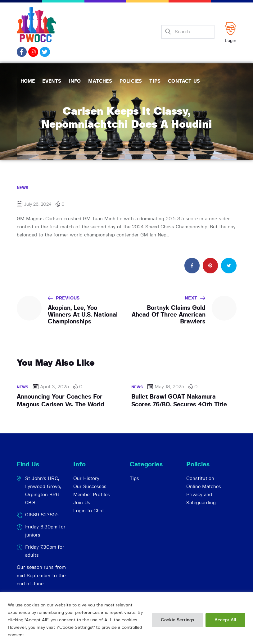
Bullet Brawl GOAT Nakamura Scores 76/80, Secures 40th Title (179, 401)
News (23, 188)
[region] (126, 618)
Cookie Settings (177, 620)
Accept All (225, 620)
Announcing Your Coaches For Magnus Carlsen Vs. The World (61, 401)
